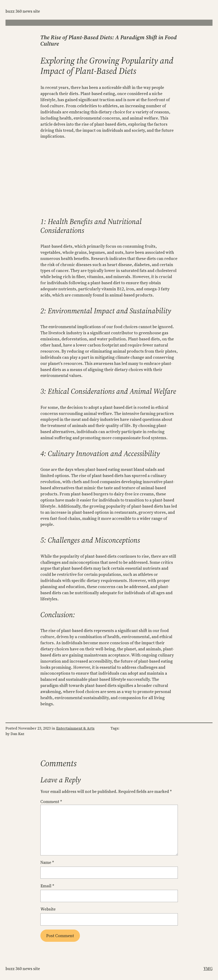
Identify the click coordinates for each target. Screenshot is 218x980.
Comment (51, 802)
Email (47, 886)
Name (47, 862)
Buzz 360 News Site (23, 11)
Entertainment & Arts (75, 728)
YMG (208, 969)
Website (48, 909)
